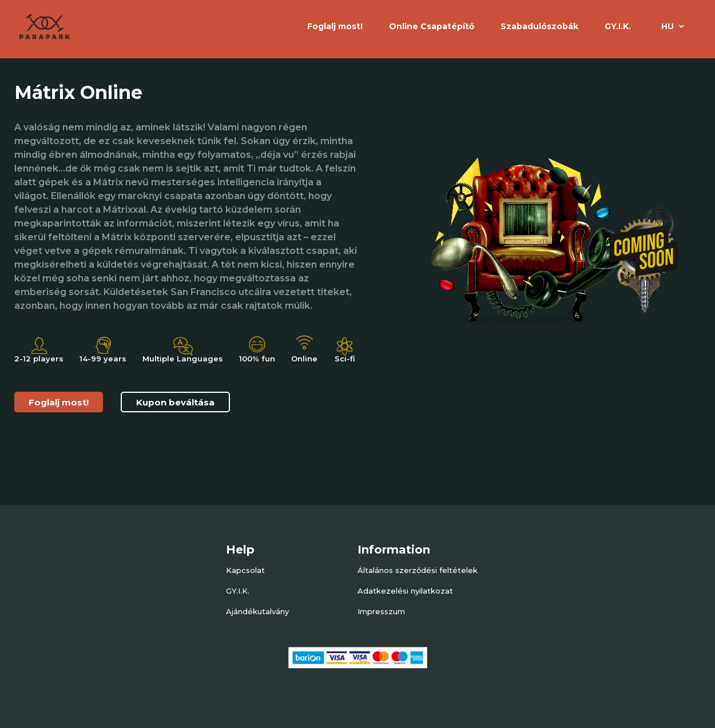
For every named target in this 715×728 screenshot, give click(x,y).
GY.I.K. (618, 26)
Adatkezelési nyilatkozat (405, 591)
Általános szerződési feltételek (418, 570)
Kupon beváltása (175, 402)
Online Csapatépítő (432, 26)
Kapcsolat (245, 570)
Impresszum (381, 611)
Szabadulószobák (539, 26)
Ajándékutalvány (257, 611)
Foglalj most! (59, 402)
